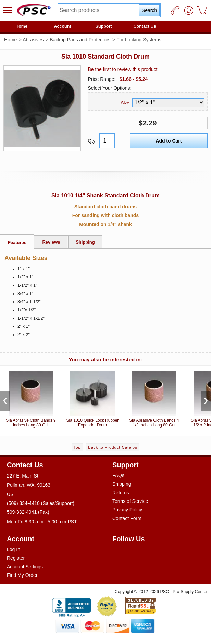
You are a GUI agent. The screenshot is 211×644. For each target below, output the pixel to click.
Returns (121, 493)
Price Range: (102, 79)
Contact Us (145, 26)
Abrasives (33, 40)
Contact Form (127, 518)
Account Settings (25, 567)
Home (21, 26)
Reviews (51, 242)
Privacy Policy (127, 510)
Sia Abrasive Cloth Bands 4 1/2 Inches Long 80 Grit (154, 398)
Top (77, 447)
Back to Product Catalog (113, 447)
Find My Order (22, 575)
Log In (14, 549)
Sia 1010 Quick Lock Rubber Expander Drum (92, 398)
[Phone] (175, 10)
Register (16, 558)
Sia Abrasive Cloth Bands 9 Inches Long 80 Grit (31, 398)
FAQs (118, 475)
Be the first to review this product (122, 69)
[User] (189, 10)
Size (125, 103)
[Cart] (202, 10)
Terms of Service (130, 501)
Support (104, 26)
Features (17, 242)
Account (63, 26)
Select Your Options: (109, 88)
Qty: (92, 141)
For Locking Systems (139, 40)
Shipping (85, 242)
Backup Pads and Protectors (80, 40)
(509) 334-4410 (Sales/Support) (41, 503)
